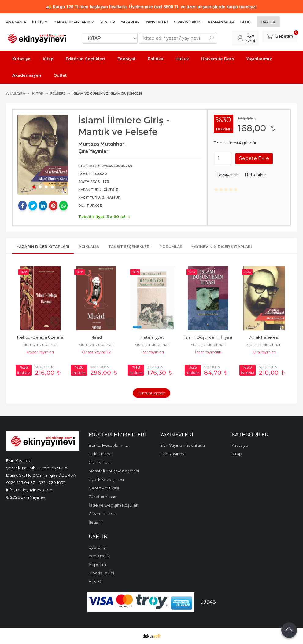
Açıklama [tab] (89, 247)
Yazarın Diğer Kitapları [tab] (43, 247)
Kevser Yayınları (40, 352)
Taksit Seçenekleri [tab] (129, 247)
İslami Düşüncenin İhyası (208, 337)
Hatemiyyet (152, 337)
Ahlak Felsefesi (264, 337)
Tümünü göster (151, 393)
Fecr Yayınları (152, 352)
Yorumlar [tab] (171, 247)
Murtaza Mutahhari (40, 345)
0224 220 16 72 (52, 482)
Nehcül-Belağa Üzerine (40, 337)
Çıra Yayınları (264, 352)
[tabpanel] (43, 155)
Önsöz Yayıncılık (96, 352)
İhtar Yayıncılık (208, 352)
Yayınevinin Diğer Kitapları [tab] (222, 247)
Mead (96, 337)
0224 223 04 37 (20, 482)
